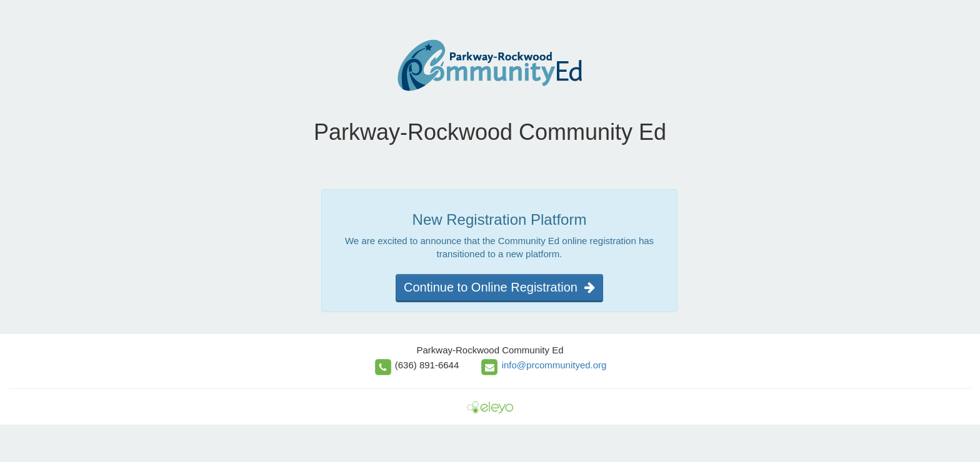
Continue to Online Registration (499, 287)
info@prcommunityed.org (554, 365)
